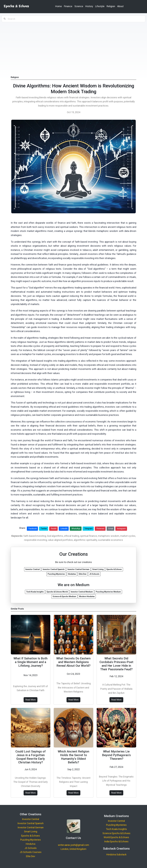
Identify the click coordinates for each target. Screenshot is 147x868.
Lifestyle (100, 6)
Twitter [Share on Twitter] (44, 529)
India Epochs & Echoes (116, 841)
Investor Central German (31, 827)
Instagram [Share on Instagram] (121, 529)
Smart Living (31, 831)
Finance (68, 6)
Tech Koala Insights (116, 829)
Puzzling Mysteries (31, 840)
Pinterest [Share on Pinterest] (100, 529)
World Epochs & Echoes (116, 837)
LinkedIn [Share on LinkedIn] (64, 529)
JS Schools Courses (31, 852)
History (89, 6)
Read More (31, 700)
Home (59, 6)
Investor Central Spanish (31, 823)
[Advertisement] (73, 43)
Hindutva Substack (116, 854)
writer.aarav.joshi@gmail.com (73, 845)
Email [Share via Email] (111, 529)
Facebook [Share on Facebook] (33, 529)
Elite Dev (31, 856)
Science (79, 6)
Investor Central (31, 819)
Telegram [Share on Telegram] (88, 529)
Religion (111, 6)
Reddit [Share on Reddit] (54, 529)
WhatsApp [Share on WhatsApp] (76, 529)
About (120, 6)
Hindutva (31, 844)
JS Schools (31, 848)
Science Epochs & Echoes (116, 833)
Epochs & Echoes (31, 836)
